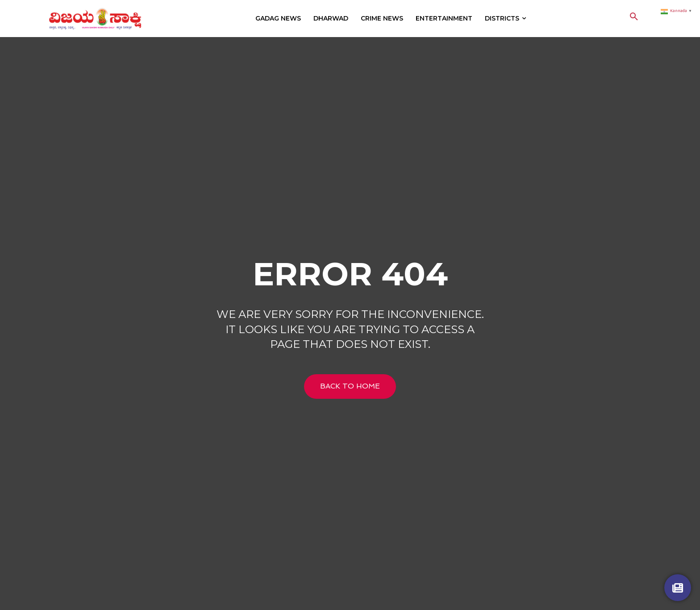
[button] (634, 18)
